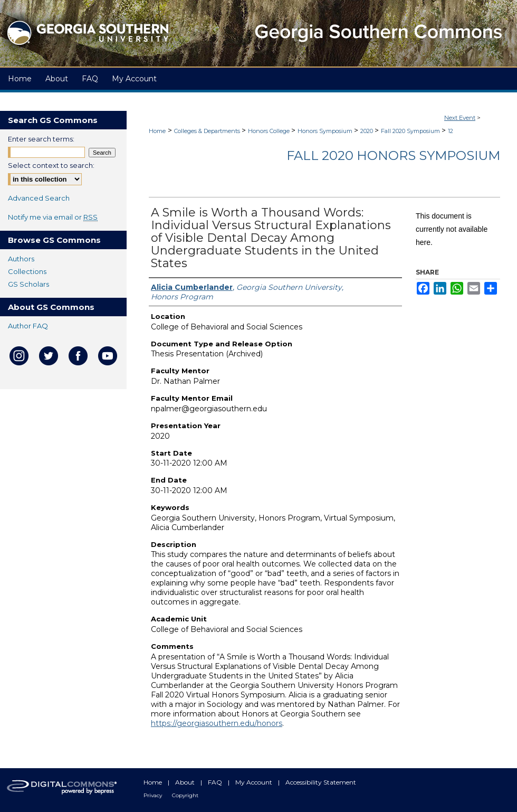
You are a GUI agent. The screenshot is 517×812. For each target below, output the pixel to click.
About (186, 782)
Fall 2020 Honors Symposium (393, 155)
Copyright (185, 795)
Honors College (270, 131)
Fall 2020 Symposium (411, 131)
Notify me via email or (53, 217)
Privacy (154, 795)
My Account (255, 782)
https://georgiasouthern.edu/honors (217, 723)
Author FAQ (28, 326)
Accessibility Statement (321, 782)
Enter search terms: (41, 139)
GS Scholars (28, 284)
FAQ (216, 782)
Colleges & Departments (208, 131)
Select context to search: (51, 165)
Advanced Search (39, 198)
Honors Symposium (326, 131)
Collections (27, 271)
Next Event (460, 118)
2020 (367, 131)
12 (451, 131)
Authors (21, 259)
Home (157, 131)
